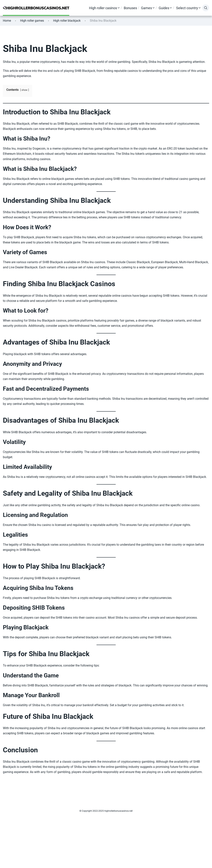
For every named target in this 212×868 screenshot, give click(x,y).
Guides (164, 8)
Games (146, 8)
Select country (187, 8)
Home (7, 21)
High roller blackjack (67, 21)
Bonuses (130, 8)
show (24, 90)
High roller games (32, 21)
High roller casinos (103, 8)
